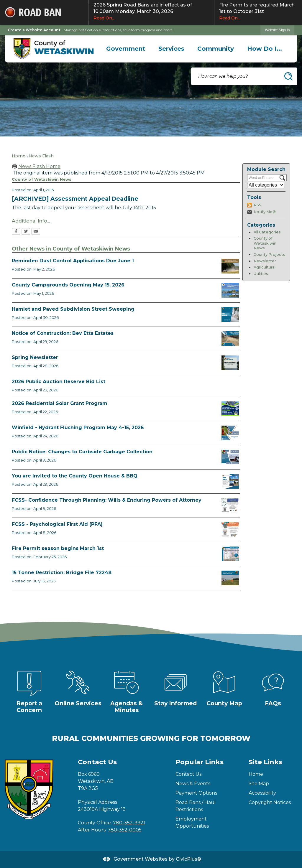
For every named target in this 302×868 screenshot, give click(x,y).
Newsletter (265, 261)
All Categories (267, 232)
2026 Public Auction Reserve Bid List (59, 382)
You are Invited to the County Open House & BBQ (75, 476)
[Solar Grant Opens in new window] (230, 409)
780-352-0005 (125, 830)
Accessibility (262, 793)
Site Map (259, 784)
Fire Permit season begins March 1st (58, 548)
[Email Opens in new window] (36, 232)
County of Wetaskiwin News (265, 243)
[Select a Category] (266, 185)
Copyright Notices (270, 802)
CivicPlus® (188, 859)
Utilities (261, 274)
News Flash (41, 156)
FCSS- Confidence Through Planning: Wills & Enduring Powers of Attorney (107, 500)
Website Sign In (278, 30)
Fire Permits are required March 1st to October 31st (258, 11)
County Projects (269, 255)
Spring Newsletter (35, 357)
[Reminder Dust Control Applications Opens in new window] (230, 266)
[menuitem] (126, 49)
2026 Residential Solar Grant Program (60, 403)
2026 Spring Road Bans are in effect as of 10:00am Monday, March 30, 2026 (151, 11)
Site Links (265, 762)
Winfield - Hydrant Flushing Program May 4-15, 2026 (78, 428)
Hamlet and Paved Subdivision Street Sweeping (73, 309)
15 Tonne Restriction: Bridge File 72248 (62, 573)
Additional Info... (31, 221)
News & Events (193, 784)
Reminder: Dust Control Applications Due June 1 (73, 261)
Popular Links (200, 762)
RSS (257, 205)
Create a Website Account (34, 30)
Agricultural (265, 267)
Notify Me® (265, 212)
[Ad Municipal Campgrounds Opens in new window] (230, 290)
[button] (288, 76)
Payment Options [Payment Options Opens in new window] (196, 793)
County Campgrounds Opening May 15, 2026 (68, 285)
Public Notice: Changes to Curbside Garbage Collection (82, 452)
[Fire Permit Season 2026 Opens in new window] (230, 554)
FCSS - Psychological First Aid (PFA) (57, 524)
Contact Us (188, 774)
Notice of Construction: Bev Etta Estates (63, 333)
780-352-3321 (129, 823)
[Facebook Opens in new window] (16, 232)
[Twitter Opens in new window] (26, 232)
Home (19, 156)
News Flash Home (39, 166)
